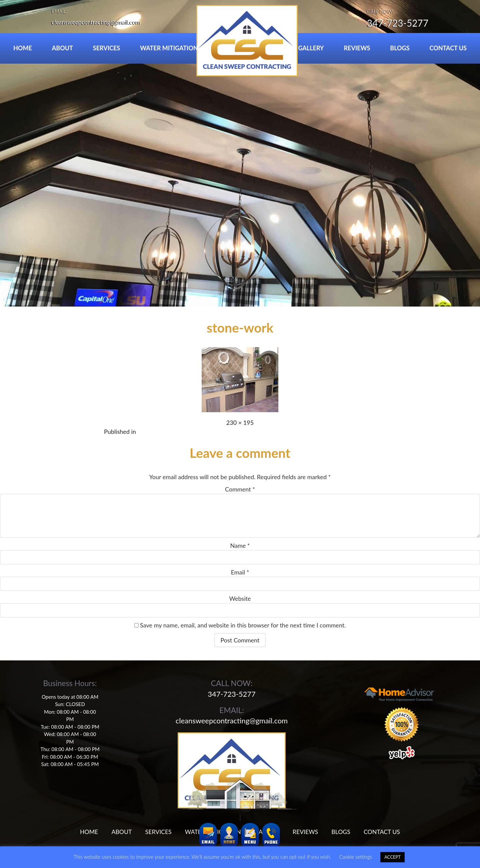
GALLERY (311, 48)
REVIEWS (357, 48)
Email (240, 572)
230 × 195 (240, 423)
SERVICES (106, 48)
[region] (240, 153)
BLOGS (400, 48)
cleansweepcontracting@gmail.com (98, 22)
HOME (23, 48)
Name (240, 545)
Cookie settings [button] (355, 857)
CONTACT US (448, 48)
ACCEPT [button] (392, 857)
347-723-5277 (396, 24)
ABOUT (62, 48)
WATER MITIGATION (169, 48)
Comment (240, 489)
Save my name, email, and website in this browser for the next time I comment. (243, 625)
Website (240, 598)
